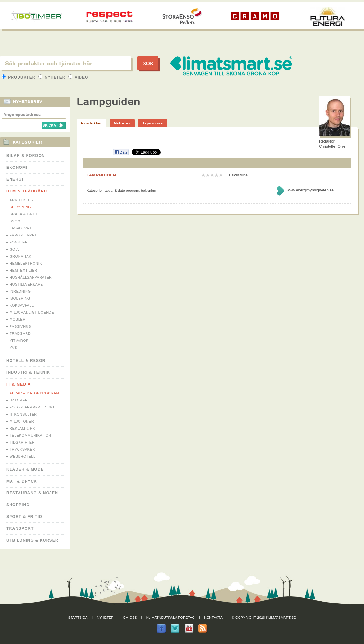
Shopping (18, 505)
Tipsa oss (152, 123)
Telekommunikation (30, 435)
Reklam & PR (22, 428)
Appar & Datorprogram (34, 393)
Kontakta (213, 618)
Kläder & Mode (25, 469)
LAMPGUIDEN (101, 175)
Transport (20, 528)
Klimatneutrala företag (171, 618)
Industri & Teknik (28, 372)
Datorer (19, 400)
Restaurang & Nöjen (32, 493)
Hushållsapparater (31, 277)
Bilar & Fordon (26, 156)
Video (78, 77)
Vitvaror (19, 341)
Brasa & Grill (24, 214)
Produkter (19, 77)
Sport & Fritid (24, 517)
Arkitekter (22, 200)
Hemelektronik (26, 263)
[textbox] (65, 63)
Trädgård (20, 333)
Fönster (19, 242)
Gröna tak (20, 256)
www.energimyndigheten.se (310, 190)
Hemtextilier (23, 270)
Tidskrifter (22, 442)
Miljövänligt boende (32, 312)
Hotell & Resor (26, 361)
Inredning (20, 291)
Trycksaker (22, 449)
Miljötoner (22, 421)
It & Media (19, 384)
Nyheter (53, 77)
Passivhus (20, 326)
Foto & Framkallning (32, 407)
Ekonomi (17, 168)
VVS (13, 348)
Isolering (20, 298)
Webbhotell (23, 456)
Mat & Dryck (22, 481)
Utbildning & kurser (32, 540)
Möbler (18, 319)
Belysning (20, 207)
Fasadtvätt (22, 228)
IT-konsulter (23, 414)
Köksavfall (22, 305)
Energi (15, 179)
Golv (15, 249)
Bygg (15, 221)
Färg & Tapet (23, 235)
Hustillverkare (26, 284)
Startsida (78, 618)
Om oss (130, 618)
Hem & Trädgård (27, 191)
